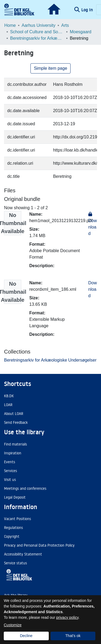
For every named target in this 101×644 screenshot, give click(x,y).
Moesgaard (81, 32)
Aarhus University (38, 25)
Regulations (13, 528)
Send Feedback (16, 422)
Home (10, 25)
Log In (88, 10)
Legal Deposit (15, 497)
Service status (15, 563)
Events (10, 462)
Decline (26, 636)
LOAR (8, 405)
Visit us (10, 480)
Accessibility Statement (23, 554)
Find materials (15, 444)
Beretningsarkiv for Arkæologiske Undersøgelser (37, 38)
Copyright (12, 536)
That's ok (73, 636)
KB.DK (9, 396)
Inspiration (13, 453)
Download (93, 289)
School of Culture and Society (37, 32)
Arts (65, 25)
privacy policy (67, 617)
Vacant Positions (18, 519)
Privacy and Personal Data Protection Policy (39, 545)
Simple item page (51, 68)
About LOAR (14, 414)
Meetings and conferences (25, 488)
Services (11, 471)
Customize (13, 625)
